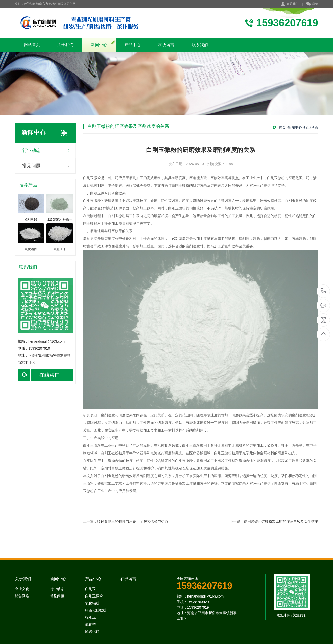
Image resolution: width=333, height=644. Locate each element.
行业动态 (32, 150)
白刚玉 (90, 589)
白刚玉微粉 (94, 596)
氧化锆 (90, 624)
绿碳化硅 (92, 631)
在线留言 (166, 45)
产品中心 (133, 45)
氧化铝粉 (92, 603)
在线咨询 (39, 375)
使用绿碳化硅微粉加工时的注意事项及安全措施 (281, 521)
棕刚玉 (90, 617)
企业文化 (22, 589)
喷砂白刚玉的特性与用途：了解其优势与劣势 (133, 521)
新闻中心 (99, 45)
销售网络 (22, 596)
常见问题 (31, 166)
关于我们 (65, 45)
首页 (282, 127)
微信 (312, 4)
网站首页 (32, 45)
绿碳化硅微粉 (96, 610)
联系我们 (293, 4)
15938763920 (324, 291)
